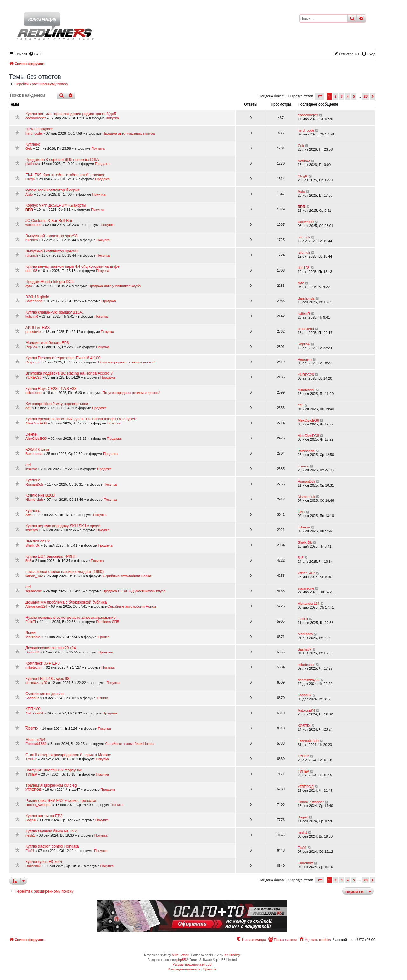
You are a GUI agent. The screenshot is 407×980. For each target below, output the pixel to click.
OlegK (30, 179)
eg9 (28, 408)
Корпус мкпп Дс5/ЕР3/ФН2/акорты (56, 205)
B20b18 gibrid (37, 297)
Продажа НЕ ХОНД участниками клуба (134, 591)
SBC (29, 515)
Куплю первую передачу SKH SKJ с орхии (63, 526)
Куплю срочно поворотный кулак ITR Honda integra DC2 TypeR (81, 419)
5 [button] (354, 96)
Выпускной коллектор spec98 (51, 236)
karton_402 (34, 576)
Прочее (104, 637)
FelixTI (31, 622)
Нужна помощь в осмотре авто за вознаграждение (70, 618)
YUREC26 (34, 377)
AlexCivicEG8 (36, 423)
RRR (29, 210)
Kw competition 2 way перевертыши (57, 404)
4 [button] (348, 96)
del (28, 465)
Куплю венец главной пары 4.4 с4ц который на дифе (72, 266)
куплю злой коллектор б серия (52, 190)
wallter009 (33, 225)
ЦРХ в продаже (39, 129)
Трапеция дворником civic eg (51, 785)
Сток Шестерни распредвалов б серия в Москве (68, 755)
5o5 (28, 561)
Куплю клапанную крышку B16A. (54, 312)
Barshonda (34, 301)
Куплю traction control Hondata (52, 846)
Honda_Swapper (38, 805)
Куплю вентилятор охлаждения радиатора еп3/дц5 (71, 114)
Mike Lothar (180, 955)
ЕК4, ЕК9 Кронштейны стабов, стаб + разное (65, 175)
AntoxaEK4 (34, 713)
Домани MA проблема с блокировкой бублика (66, 602)
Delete (31, 434)
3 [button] (341, 96)
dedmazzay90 (36, 683)
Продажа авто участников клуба (128, 133)
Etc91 (30, 851)
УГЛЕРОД (33, 790)
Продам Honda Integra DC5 (50, 282)
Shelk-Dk (33, 545)
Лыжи (30, 633)
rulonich (32, 240)
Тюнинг (103, 698)
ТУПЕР (31, 759)
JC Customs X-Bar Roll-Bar (49, 221)
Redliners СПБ (108, 622)
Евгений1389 (36, 744)
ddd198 (31, 271)
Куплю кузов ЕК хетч (44, 862)
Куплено (33, 144)
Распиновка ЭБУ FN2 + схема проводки (61, 801)
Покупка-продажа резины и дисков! (127, 362)
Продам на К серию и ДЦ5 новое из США (62, 160)
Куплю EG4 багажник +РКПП (51, 556)
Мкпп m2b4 (35, 740)
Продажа (102, 164)
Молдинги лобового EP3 (47, 343)
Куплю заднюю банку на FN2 (51, 831)
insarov (31, 469)
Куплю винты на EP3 (44, 816)
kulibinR (32, 316)
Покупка (112, 118)
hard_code (34, 133)
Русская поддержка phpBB (192, 965)
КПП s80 (33, 709)
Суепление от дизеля (45, 694)
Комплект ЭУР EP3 (42, 663)
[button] (320, 96)
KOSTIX (32, 728)
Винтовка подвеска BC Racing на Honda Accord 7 (69, 373)
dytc (29, 286)
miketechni (34, 393)
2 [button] (335, 96)
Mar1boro (33, 637)
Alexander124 (36, 606)
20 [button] (366, 96)
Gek (29, 148)
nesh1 (30, 835)
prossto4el (34, 332)
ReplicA (31, 347)
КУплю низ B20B (40, 495)
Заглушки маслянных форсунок (54, 770)
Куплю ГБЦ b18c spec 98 (47, 679)
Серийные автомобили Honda (127, 576)
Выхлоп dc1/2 (38, 541)
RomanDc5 (34, 484)
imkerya (32, 530)
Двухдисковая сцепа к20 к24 (51, 648)
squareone (34, 591)
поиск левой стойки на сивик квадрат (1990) (65, 572)
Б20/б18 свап (37, 450)
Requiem (32, 362)
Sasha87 (32, 652)
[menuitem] (35, 54)
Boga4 (31, 820)
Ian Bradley (232, 955)
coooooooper (36, 118)
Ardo (29, 194)
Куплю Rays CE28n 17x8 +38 (51, 389)
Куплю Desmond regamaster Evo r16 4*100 (63, 358)
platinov (31, 164)
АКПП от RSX (38, 328)
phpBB (181, 960)
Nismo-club (34, 500)
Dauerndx (33, 866)
